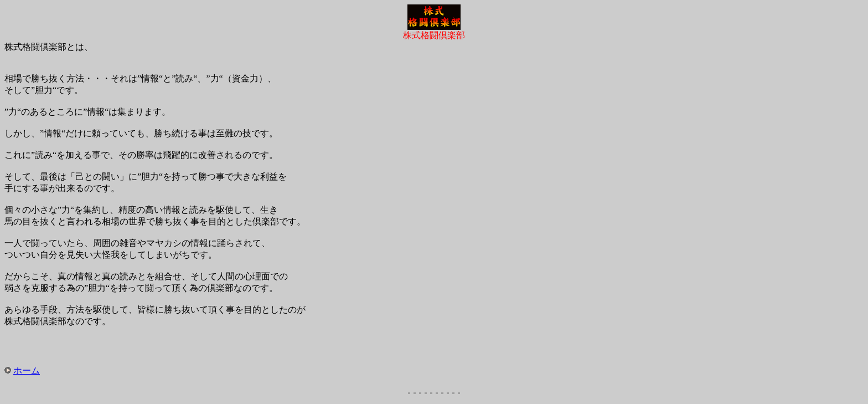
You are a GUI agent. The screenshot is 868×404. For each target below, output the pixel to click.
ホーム (27, 370)
